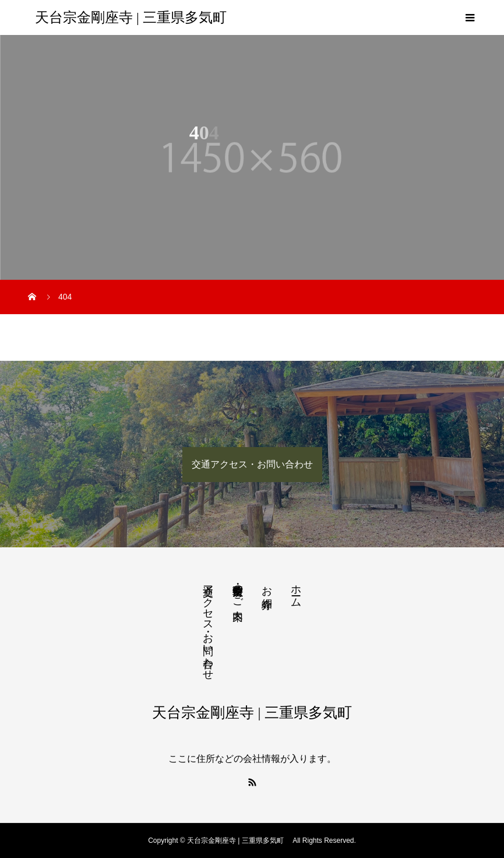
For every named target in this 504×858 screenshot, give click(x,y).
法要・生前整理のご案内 (238, 590)
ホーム (296, 590)
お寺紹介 (267, 585)
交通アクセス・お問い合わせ (252, 464)
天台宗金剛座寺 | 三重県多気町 (134, 17)
